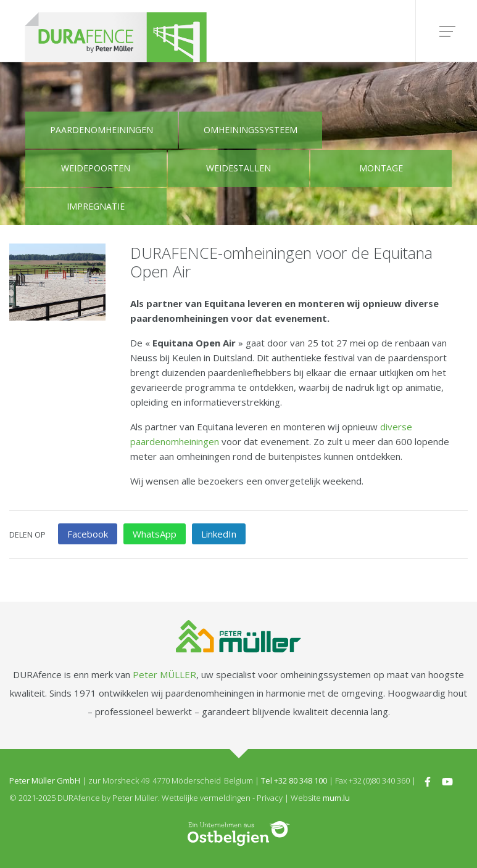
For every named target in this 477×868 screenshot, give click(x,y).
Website (306, 798)
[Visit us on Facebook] (428, 780)
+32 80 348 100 (301, 780)
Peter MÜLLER (164, 674)
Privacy (270, 798)
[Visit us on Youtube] (447, 780)
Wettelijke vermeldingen (206, 798)
